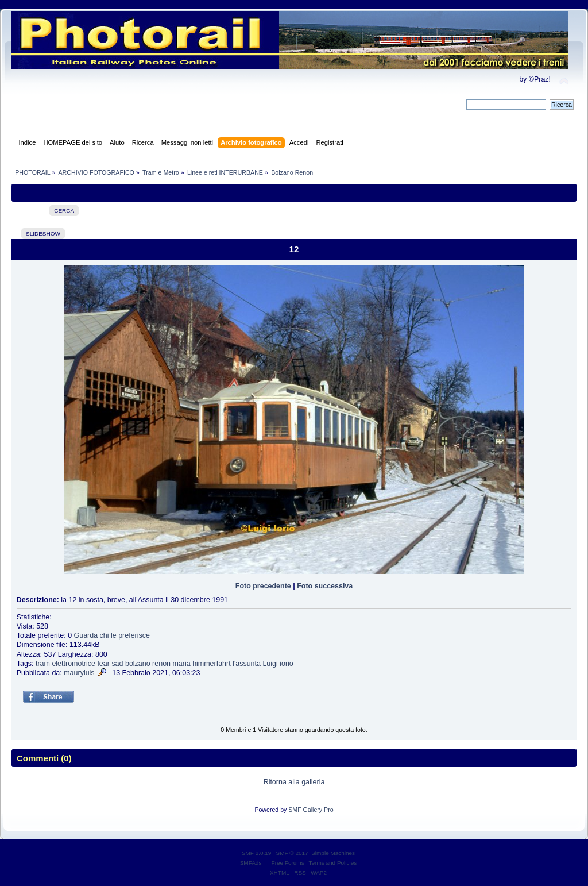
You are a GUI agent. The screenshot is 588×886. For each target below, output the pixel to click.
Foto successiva (325, 586)
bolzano (138, 664)
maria (181, 664)
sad (117, 664)
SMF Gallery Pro (311, 810)
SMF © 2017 (292, 853)
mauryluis (79, 673)
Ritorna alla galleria (294, 782)
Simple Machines (333, 853)
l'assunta (247, 664)
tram (43, 664)
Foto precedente (263, 586)
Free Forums (288, 863)
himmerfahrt (212, 664)
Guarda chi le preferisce (112, 635)
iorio (287, 664)
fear (103, 664)
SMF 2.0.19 (257, 853)
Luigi (270, 664)
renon (161, 664)
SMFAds (251, 863)
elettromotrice (73, 664)
